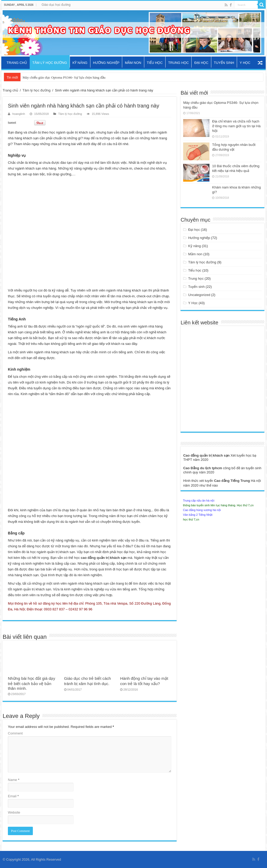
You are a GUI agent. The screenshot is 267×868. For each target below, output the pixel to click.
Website (14, 812)
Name (14, 780)
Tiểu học (155, 63)
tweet (12, 123)
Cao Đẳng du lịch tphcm (203, 468)
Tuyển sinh (224, 63)
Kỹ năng (80, 63)
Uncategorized (199, 295)
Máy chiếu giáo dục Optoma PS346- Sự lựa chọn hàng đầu (64, 77)
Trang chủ (17, 63)
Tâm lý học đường (50, 63)
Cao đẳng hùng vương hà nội (202, 510)
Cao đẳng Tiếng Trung (232, 481)
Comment (15, 733)
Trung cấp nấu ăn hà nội (199, 501)
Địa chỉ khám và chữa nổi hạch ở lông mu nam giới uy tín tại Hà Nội (236, 126)
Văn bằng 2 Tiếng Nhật (198, 515)
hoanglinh (19, 114)
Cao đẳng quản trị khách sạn (207, 455)
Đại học (201, 63)
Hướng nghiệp (106, 63)
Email (13, 796)
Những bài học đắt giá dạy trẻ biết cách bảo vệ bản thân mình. (32, 683)
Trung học (179, 63)
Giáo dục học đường (56, 5)
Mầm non (133, 63)
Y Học (245, 63)
